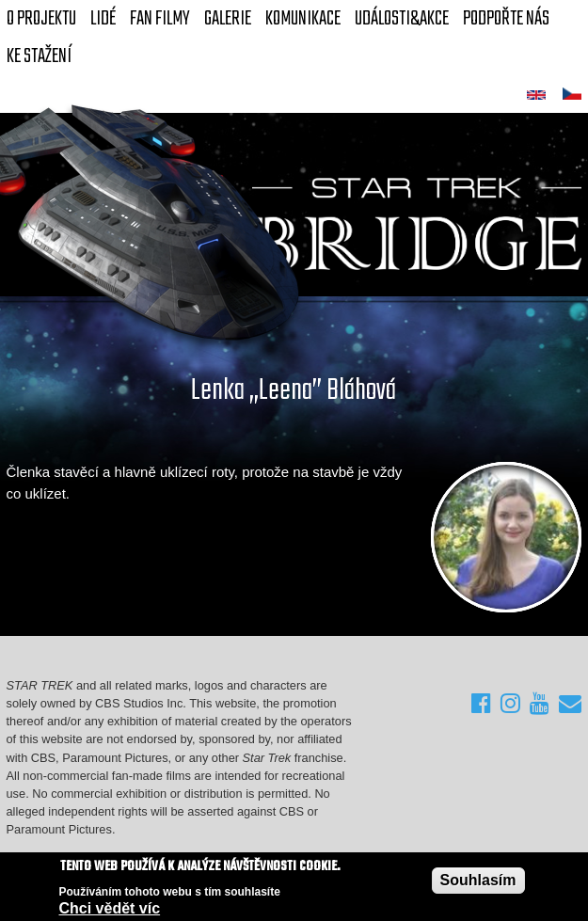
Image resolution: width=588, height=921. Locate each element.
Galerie (228, 19)
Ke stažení (39, 56)
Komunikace (303, 19)
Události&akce (402, 19)
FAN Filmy (160, 19)
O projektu (41, 19)
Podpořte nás (506, 19)
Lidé (103, 19)
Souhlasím (478, 881)
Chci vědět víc (110, 909)
